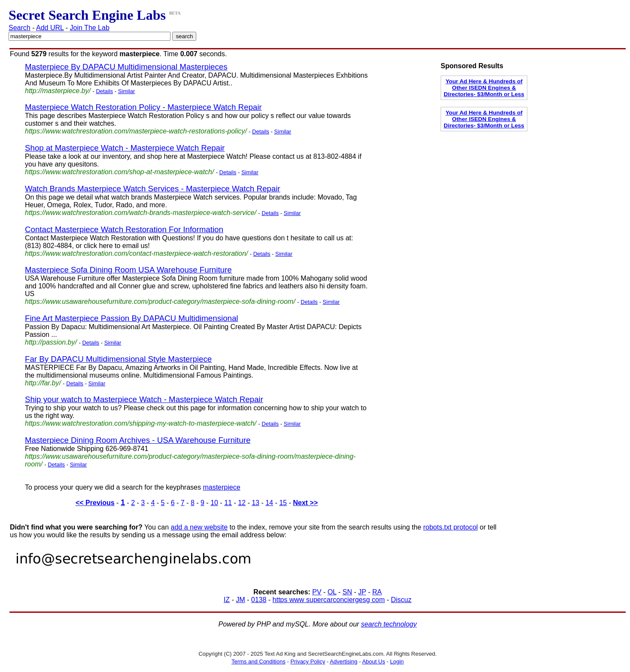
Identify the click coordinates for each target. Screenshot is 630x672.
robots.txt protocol (450, 527)
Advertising (344, 661)
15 (283, 503)
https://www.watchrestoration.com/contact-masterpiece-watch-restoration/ (136, 253)
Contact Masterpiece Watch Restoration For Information (124, 229)
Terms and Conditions (259, 661)
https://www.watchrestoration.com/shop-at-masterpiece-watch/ (119, 172)
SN (347, 592)
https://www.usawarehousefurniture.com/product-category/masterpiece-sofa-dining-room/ (160, 301)
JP (362, 592)
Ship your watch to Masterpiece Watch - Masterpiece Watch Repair (144, 399)
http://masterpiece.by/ (58, 91)
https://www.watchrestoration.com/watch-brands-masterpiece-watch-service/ (141, 213)
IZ (227, 600)
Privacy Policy (308, 661)
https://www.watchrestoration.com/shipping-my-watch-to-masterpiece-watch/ (141, 423)
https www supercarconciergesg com (329, 600)
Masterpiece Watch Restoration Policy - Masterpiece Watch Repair (143, 107)
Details (104, 91)
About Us (373, 661)
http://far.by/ (43, 383)
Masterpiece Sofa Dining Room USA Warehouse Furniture (128, 270)
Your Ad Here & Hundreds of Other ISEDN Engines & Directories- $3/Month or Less (484, 88)
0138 (259, 600)
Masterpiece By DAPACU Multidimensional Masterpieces (126, 67)
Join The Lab (90, 28)
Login (397, 661)
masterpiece (221, 487)
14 (269, 503)
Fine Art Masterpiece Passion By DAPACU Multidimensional (132, 318)
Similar (127, 91)
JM (240, 600)
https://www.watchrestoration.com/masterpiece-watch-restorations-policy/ (136, 131)
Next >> (305, 503)
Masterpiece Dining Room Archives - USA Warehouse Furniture (138, 440)
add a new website (199, 527)
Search (20, 28)
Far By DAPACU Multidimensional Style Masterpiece (118, 359)
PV (317, 592)
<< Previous (95, 503)
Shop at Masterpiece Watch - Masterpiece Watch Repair (125, 148)
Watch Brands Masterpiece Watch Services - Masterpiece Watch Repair (153, 189)
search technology (389, 624)
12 (242, 503)
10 (214, 503)
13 (256, 503)
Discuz (401, 600)
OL (332, 592)
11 (228, 503)
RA (377, 592)
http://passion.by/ (51, 342)
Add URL (50, 28)
